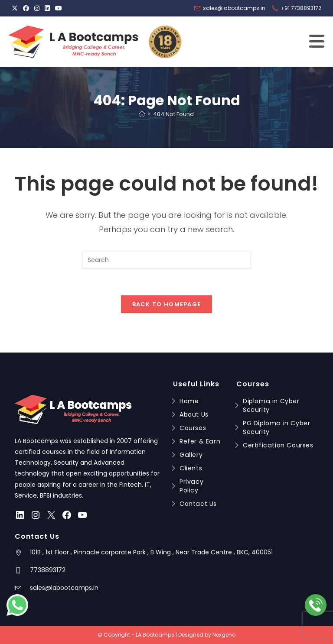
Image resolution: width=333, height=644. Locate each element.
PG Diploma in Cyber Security (276, 427)
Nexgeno (224, 635)
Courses (193, 428)
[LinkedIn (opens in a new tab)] (47, 8)
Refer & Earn (200, 441)
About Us (194, 414)
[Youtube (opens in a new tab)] (59, 8)
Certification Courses (278, 445)
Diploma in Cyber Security (271, 405)
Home (189, 401)
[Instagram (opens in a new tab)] (37, 8)
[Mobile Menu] (317, 46)
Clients (191, 468)
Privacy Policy (191, 486)
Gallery (191, 455)
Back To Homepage (167, 304)
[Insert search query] (166, 260)
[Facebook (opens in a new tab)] (26, 8)
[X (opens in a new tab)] (16, 8)
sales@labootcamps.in (64, 588)
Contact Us (198, 504)
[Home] (142, 114)
